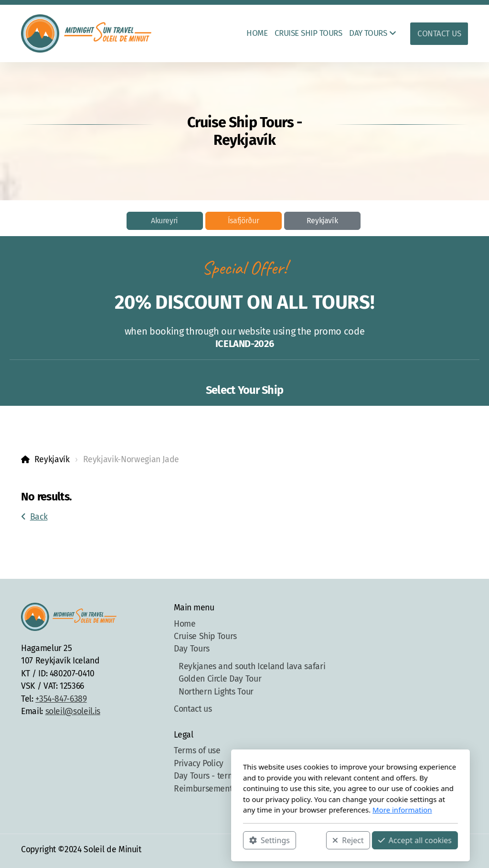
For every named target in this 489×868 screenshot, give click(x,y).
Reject (242, 840)
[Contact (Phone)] (446, 851)
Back (34, 517)
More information (296, 810)
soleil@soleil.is (73, 711)
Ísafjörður (243, 221)
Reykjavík (322, 221)
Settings (164, 840)
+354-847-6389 (61, 699)
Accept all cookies (309, 840)
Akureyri (165, 221)
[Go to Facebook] (418, 851)
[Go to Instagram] (432, 851)
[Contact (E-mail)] (461, 851)
